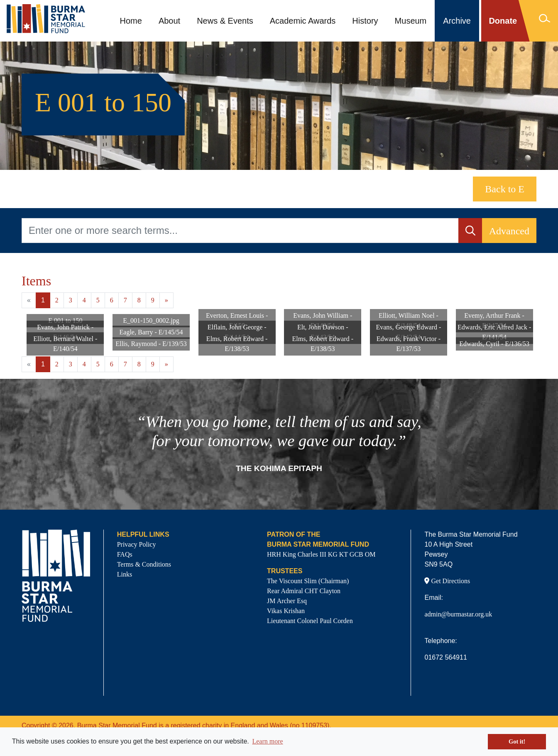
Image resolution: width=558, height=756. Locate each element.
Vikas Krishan (286, 611)
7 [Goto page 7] (125, 300)
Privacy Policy (137, 544)
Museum (411, 21)
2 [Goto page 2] (57, 300)
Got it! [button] (517, 741)
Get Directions (447, 581)
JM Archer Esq (287, 601)
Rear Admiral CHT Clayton (304, 591)
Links (125, 574)
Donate (503, 21)
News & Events (225, 21)
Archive (457, 21)
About (169, 21)
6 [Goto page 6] (112, 300)
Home (131, 21)
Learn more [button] (267, 741)
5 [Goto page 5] (98, 300)
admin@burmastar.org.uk (458, 614)
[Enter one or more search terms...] (240, 231)
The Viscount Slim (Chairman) (308, 581)
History (365, 21)
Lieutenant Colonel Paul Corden (310, 621)
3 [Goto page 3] (71, 300)
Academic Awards (303, 21)
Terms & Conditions (144, 564)
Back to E (505, 189)
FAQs (125, 554)
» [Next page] (166, 300)
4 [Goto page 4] (84, 300)
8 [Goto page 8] (139, 300)
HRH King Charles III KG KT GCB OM (321, 554)
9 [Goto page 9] (153, 300)
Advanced (509, 231)
